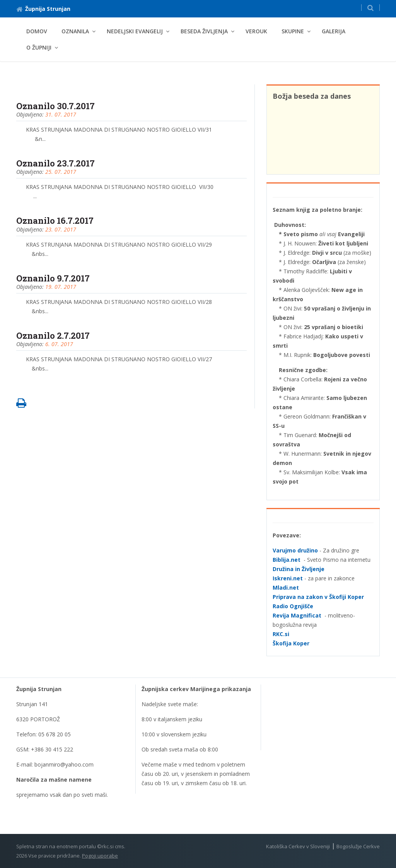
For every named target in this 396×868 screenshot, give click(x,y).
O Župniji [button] (39, 47)
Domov (37, 31)
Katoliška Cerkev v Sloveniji (298, 846)
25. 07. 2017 (61, 172)
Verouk (256, 31)
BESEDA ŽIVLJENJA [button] (204, 31)
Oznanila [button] (75, 31)
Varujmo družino (295, 550)
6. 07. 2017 (59, 344)
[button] (370, 8)
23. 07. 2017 (61, 229)
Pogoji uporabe (100, 856)
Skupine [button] (293, 31)
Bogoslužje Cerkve (358, 846)
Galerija (334, 31)
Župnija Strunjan (43, 9)
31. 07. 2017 (61, 114)
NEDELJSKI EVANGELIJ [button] (135, 31)
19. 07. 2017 (61, 287)
